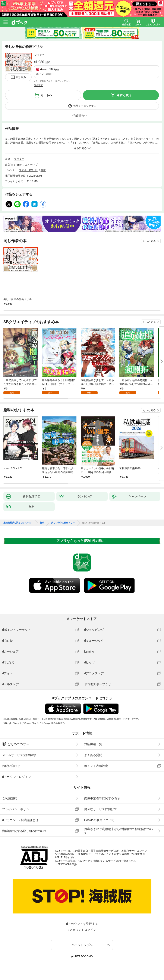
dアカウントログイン (16, 777)
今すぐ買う (124, 95)
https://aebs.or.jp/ (67, 864)
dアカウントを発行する (82, 924)
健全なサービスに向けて (101, 809)
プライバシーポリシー (17, 809)
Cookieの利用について (99, 820)
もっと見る (149, 241)
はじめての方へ (15, 744)
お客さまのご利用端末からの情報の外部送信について (119, 831)
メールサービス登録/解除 (19, 755)
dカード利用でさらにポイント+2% (51, 81)
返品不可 (38, 85)
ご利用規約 (10, 798)
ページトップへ (82, 945)
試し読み (21, 77)
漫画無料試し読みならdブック (18, 523)
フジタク (39, 55)
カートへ (46, 95)
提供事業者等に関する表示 (102, 798)
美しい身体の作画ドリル (63, 523)
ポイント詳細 (44, 74)
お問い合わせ (11, 766)
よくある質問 (93, 755)
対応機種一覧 (93, 744)
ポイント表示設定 (96, 766)
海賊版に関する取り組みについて (25, 831)
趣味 (43, 170)
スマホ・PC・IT (28, 170)
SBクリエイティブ (27, 165)
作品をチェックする (85, 106)
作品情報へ (80, 115)
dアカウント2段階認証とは (20, 820)
